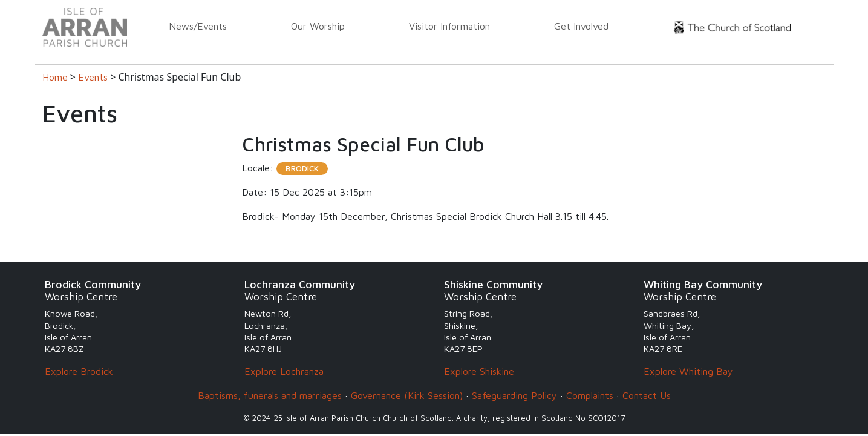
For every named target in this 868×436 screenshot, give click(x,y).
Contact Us (647, 395)
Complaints (590, 395)
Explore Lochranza (284, 371)
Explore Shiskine (479, 371)
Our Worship (318, 26)
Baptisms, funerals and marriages (270, 395)
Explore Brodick (79, 371)
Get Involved (581, 26)
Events (93, 77)
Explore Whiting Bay (688, 371)
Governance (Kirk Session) (407, 395)
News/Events (198, 26)
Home (55, 77)
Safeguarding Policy (514, 395)
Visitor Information (449, 26)
